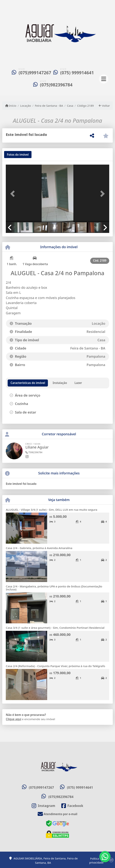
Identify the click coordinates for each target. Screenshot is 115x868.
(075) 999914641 (77, 73)
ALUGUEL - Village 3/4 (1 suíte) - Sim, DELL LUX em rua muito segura (51, 510)
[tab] (18, 155)
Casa (70, 106)
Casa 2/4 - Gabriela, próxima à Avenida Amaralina (39, 548)
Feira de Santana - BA (49, 106)
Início (11, 106)
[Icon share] (43, 806)
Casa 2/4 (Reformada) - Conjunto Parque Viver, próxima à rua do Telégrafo (55, 666)
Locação (26, 106)
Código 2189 (85, 106)
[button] (14, 194)
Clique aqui (14, 719)
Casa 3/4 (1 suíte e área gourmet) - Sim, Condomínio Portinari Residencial (55, 628)
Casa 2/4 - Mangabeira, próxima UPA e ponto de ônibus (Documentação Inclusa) (54, 588)
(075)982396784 (56, 85)
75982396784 (34, 452)
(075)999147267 (35, 73)
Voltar (104, 106)
